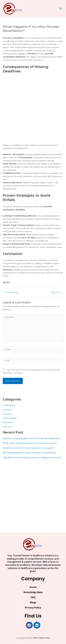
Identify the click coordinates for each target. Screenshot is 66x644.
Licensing (7, 414)
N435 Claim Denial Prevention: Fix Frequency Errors (30, 443)
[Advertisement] (33, 109)
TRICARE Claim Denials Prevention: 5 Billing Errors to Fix (32, 458)
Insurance (7, 410)
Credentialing (9, 405)
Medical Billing (10, 418)
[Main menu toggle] (61, 9)
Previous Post (11, 292)
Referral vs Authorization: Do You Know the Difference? (32, 438)
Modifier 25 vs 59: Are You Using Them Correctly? (28, 448)
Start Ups (7, 427)
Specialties (8, 422)
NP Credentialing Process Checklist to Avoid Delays (30, 453)
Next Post (57, 292)
